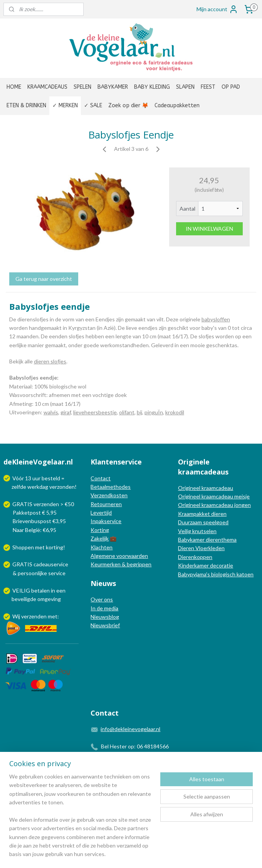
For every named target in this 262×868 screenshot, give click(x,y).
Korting (100, 530)
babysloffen (216, 319)
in (53, 590)
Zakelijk (100, 538)
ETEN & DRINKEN (26, 106)
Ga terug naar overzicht (44, 279)
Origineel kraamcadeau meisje (214, 496)
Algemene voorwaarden (119, 556)
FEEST (208, 87)
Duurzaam (191, 522)
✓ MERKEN (65, 106)
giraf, (66, 412)
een (61, 590)
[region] (80, 820)
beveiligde (24, 599)
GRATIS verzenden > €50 (43, 504)
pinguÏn (154, 412)
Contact (101, 478)
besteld (51, 478)
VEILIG (22, 590)
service (56, 573)
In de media (104, 608)
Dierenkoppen (195, 557)
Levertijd (101, 513)
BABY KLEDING (152, 87)
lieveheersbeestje (95, 412)
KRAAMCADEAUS (47, 87)
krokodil (175, 412)
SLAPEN (185, 87)
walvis (51, 412)
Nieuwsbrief (105, 625)
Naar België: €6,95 (34, 530)
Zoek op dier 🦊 (128, 106)
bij (139, 412)
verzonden (62, 487)
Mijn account (217, 9)
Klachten (102, 547)
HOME (14, 87)
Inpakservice (106, 521)
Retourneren (106, 504)
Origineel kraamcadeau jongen (214, 505)
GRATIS (23, 564)
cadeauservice (51, 564)
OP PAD (231, 87)
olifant (127, 412)
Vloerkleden (209, 548)
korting (55, 547)
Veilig (185, 531)
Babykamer (191, 540)
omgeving (49, 599)
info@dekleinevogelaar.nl (130, 729)
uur (36, 478)
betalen (40, 590)
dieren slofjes (50, 361)
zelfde (19, 487)
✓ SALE (93, 106)
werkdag (38, 487)
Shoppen (23, 547)
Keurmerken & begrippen (121, 564)
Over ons (102, 599)
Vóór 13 (22, 478)
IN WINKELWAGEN (209, 229)
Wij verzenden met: (36, 616)
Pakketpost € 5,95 (31, 513)
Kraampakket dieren (202, 514)
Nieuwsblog (105, 617)
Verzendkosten (109, 495)
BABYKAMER (113, 87)
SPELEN (82, 87)
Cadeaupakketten (177, 106)
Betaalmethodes (111, 487)
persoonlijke (32, 573)
